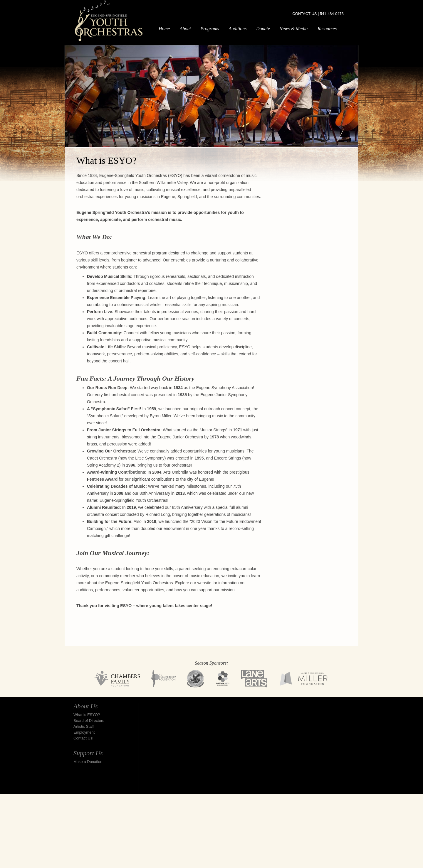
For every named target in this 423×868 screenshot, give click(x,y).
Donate (263, 29)
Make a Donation (88, 762)
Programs (210, 29)
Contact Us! (83, 738)
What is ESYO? (87, 715)
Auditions (237, 29)
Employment (84, 732)
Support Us (88, 753)
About (185, 29)
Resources (327, 29)
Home (164, 29)
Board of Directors (89, 721)
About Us (86, 706)
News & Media (294, 29)
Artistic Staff (84, 726)
